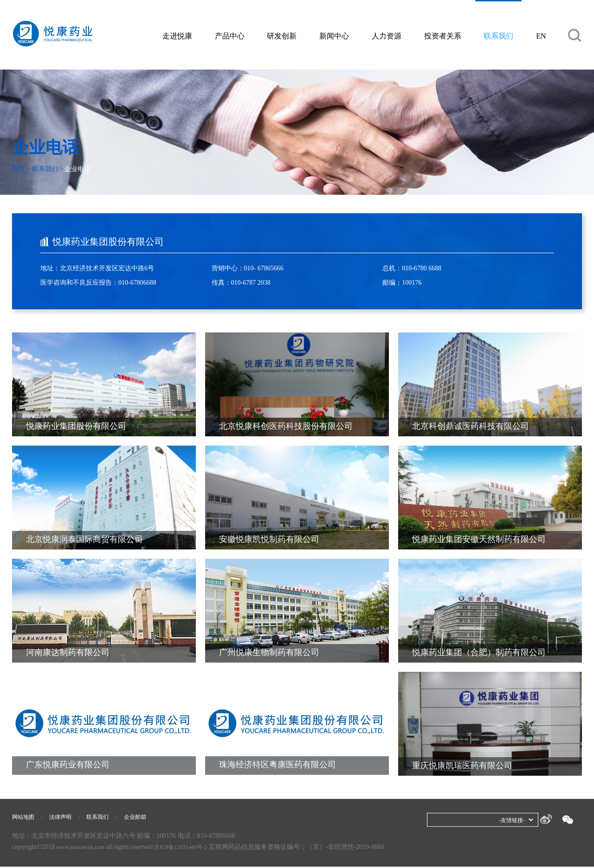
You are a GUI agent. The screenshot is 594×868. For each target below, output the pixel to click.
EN (542, 36)
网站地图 (25, 818)
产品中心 (230, 36)
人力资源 (387, 36)
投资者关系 (444, 36)
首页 (19, 169)
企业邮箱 (148, 818)
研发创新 (283, 36)
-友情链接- (510, 820)
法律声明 (66, 818)
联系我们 (500, 36)
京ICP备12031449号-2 (192, 848)
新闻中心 (335, 36)
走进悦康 (178, 36)
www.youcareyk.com (84, 848)
